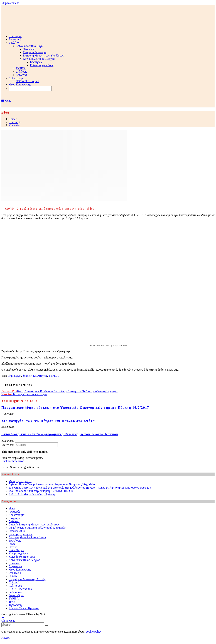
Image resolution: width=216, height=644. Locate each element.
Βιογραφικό (15, 518)
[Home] (12, 119)
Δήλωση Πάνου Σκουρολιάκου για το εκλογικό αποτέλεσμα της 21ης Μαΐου (52, 484)
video (12, 508)
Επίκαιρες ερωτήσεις (21, 534)
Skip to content (10, 3)
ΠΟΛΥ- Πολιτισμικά (20, 589)
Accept (5, 638)
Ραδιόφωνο (15, 592)
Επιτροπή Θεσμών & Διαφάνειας (27, 537)
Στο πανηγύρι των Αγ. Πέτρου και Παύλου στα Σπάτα (48, 421)
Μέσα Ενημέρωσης (20, 570)
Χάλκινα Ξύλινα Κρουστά (24, 608)
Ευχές (12, 544)
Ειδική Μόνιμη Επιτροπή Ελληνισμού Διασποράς (37, 528)
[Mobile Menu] (6, 101)
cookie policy (94, 632)
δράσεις (27, 376)
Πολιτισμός (15, 586)
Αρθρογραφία (17, 515)
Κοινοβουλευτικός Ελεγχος (24, 560)
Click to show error (13, 461)
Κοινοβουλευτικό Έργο (22, 557)
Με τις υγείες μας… (20, 481)
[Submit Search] (46, 626)
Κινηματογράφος (18, 553)
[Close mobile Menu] (8, 621)
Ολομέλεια (15, 573)
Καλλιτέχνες (40, 376)
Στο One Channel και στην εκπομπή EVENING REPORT (42, 491)
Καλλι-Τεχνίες (17, 550)
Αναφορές (14, 512)
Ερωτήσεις (15, 541)
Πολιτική (14, 582)
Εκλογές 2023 (17, 531)
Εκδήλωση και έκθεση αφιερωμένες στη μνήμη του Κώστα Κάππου (60, 434)
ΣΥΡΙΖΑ (54, 376)
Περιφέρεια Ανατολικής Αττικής (27, 579)
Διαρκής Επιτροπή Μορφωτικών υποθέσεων (34, 524)
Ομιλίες (13, 576)
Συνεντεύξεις (16, 595)
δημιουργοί (15, 376)
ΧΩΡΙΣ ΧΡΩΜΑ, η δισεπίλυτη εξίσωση (32, 494)
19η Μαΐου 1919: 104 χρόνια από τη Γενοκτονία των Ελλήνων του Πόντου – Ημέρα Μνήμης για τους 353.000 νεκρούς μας (80, 488)
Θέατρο (13, 547)
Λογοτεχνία (15, 566)
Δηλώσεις (14, 521)
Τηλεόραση (15, 605)
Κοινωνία (14, 563)
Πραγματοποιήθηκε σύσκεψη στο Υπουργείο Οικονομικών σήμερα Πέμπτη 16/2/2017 (75, 408)
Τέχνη (12, 602)
